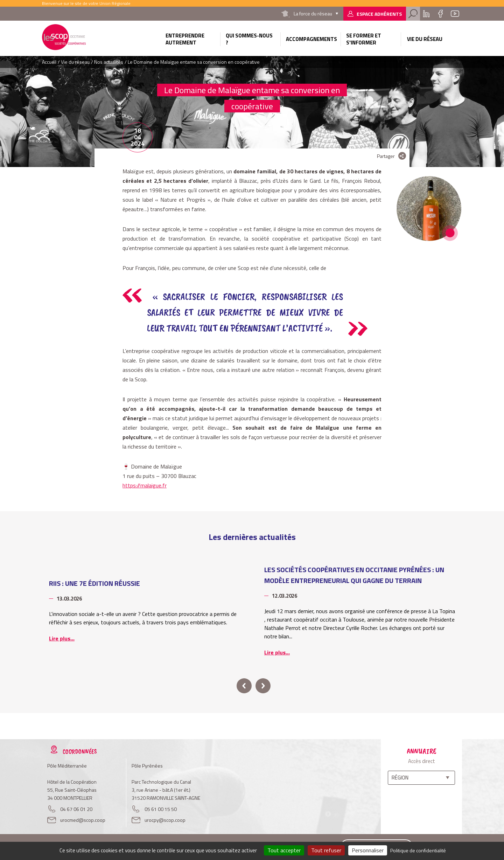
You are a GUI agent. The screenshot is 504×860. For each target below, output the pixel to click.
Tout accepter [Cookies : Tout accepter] (284, 850)
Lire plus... (62, 638)
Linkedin (426, 14)
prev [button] (244, 686)
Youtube (455, 14)
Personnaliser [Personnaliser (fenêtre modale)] (368, 850)
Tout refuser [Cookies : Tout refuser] (326, 850)
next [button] (263, 686)
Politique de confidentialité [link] (418, 850)
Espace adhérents (379, 14)
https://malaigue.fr (145, 485)
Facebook (440, 14)
